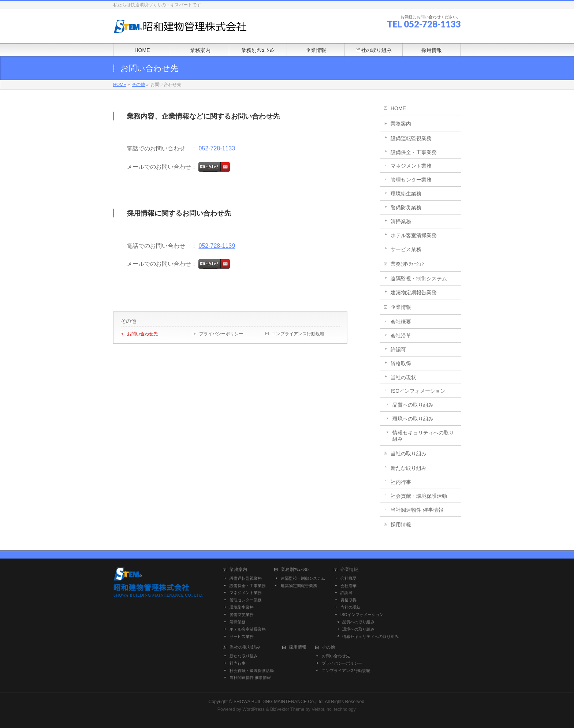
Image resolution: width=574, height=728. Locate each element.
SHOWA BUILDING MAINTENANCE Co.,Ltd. (279, 702)
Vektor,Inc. (322, 709)
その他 (128, 321)
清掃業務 (401, 221)
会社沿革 (401, 336)
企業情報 (401, 307)
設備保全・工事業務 (414, 152)
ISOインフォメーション (418, 391)
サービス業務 (406, 249)
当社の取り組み (409, 453)
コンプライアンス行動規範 (298, 334)
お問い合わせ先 (142, 334)
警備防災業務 (406, 208)
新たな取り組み (409, 468)
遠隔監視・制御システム (419, 279)
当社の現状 (403, 377)
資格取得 (401, 363)
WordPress (254, 709)
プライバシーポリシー (221, 334)
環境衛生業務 (406, 194)
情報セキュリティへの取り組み (423, 436)
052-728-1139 (217, 246)
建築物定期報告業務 (414, 292)
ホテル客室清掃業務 (414, 235)
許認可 (398, 350)
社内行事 (401, 482)
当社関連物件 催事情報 (417, 510)
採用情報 (401, 524)
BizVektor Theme (287, 709)
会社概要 (401, 322)
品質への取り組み (413, 405)
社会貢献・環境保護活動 (419, 496)
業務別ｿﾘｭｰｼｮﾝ (407, 264)
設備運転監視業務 (411, 138)
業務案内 (401, 124)
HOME (398, 108)
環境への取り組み (413, 419)
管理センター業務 (411, 180)
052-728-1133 (217, 148)
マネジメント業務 (411, 166)
